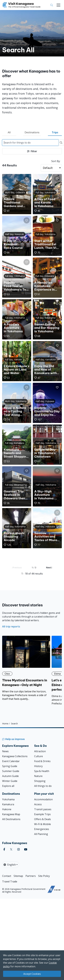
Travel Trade (10, 881)
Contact (7, 876)
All (9, 132)
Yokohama (8, 799)
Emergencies (42, 829)
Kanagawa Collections (15, 756)
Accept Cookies (32, 974)
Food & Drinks (42, 761)
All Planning (41, 834)
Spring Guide (10, 766)
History (38, 766)
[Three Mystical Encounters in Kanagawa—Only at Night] (26, 668)
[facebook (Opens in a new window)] (4, 849)
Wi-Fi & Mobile (43, 824)
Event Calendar (11, 761)
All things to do (43, 786)
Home (5, 723)
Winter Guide (10, 781)
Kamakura (8, 804)
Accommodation (43, 799)
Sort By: (56, 161)
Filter (32, 151)
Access (38, 804)
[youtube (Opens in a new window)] (26, 849)
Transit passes (43, 809)
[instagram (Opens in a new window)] (19, 849)
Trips (55, 132)
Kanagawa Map (11, 814)
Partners (31, 876)
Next (49, 567)
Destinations (32, 132)
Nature (38, 776)
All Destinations (11, 819)
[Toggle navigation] (58, 5)
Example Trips (42, 814)
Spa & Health (42, 771)
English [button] (10, 865)
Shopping (40, 781)
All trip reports (11, 626)
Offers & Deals (43, 819)
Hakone (7, 809)
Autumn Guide (10, 776)
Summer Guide (11, 771)
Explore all (8, 786)
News (5, 751)
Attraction (40, 751)
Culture (38, 756)
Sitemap (18, 876)
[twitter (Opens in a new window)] (11, 849)
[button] (27, 179)
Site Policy (44, 876)
